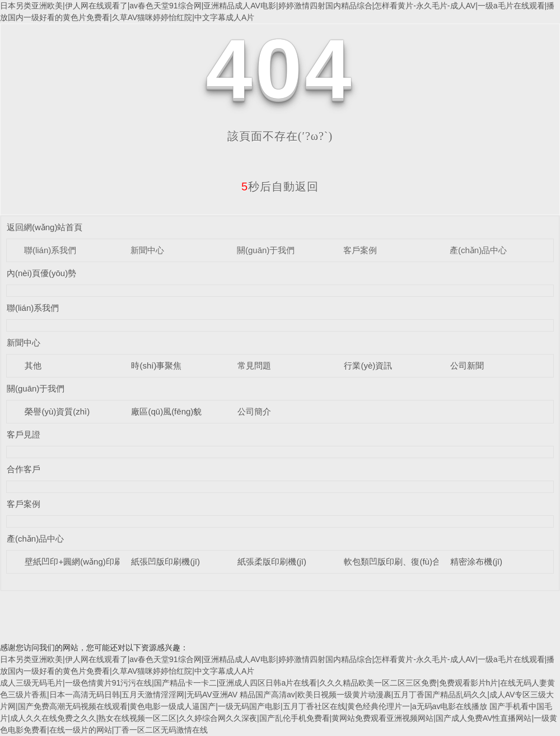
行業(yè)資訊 (368, 365)
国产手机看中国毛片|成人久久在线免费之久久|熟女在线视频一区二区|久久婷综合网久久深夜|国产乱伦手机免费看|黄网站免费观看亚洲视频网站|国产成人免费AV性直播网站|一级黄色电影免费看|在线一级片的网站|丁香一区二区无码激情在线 (279, 718)
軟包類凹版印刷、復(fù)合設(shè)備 (410, 562)
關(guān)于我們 (266, 250)
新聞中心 (147, 250)
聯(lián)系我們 (50, 250)
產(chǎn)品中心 (478, 250)
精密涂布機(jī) (476, 562)
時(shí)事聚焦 (156, 365)
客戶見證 (24, 434)
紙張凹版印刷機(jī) (165, 562)
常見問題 (254, 365)
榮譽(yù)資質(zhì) (57, 411)
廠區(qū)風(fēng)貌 (166, 411)
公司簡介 (254, 411)
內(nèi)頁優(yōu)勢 (41, 273)
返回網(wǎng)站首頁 (45, 227)
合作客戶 (24, 469)
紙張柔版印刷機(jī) (272, 562)
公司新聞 (467, 365)
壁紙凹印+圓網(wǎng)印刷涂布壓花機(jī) (99, 562)
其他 (33, 365)
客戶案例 (360, 250)
